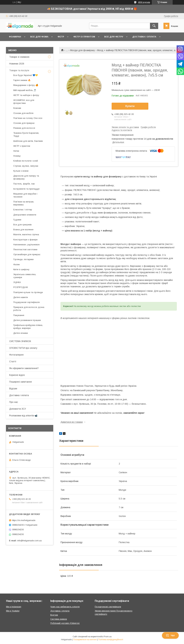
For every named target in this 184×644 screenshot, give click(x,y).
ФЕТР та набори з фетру (26, 95)
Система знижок (59, 619)
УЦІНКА (17, 282)
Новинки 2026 (17, 64)
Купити (130, 106)
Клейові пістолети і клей (26, 161)
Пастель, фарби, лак (24, 184)
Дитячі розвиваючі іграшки (27, 320)
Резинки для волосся (24, 128)
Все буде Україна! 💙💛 (26, 75)
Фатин (17, 264)
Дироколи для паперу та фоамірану (26, 177)
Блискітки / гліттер (23, 210)
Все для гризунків (22, 225)
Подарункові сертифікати (26, 302)
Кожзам (17, 108)
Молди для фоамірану (83, 50)
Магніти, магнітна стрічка (26, 234)
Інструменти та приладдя (26, 189)
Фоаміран (15, 37)
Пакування (19, 315)
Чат (170, 635)
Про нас (14, 402)
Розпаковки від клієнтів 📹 (23, 416)
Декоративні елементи (25, 215)
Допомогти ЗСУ (18, 409)
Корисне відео (17, 375)
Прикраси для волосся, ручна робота (29, 309)
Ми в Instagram (14, 607)
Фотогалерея (16, 355)
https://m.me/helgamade (24, 520)
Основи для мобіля (23, 113)
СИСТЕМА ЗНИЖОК (20, 341)
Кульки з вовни (21, 171)
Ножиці (17, 156)
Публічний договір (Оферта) (65, 623)
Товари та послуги (19, 70)
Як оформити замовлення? (24, 368)
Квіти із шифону (21, 269)
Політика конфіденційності (111, 640)
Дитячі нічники (21, 333)
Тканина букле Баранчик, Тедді (26, 134)
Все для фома (39, 37)
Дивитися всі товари (72, 422)
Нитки (16, 151)
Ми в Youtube (13, 611)
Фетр (61, 37)
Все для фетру (114, 37)
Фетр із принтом (84, 37)
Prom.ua (108, 637)
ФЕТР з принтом (22, 146)
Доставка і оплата (144, 37)
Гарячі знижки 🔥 (22, 80)
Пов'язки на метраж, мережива (24, 203)
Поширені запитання (20, 382)
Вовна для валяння (23, 230)
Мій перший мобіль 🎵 (25, 90)
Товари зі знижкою (19, 57)
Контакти (15, 45)
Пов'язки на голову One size (28, 118)
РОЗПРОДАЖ (21, 287)
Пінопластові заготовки (25, 249)
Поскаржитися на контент (85, 640)
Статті (13, 361)
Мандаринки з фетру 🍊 (26, 85)
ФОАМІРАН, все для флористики (24, 102)
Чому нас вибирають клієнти (65, 607)
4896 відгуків (144, 2)
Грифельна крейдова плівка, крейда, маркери (28, 327)
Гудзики (17, 220)
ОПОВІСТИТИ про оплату (23, 348)
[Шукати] (154, 26)
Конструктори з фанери (25, 240)
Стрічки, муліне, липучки (26, 166)
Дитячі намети (21, 297)
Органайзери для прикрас (27, 254)
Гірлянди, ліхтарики (23, 259)
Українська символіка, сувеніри (25, 276)
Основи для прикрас (24, 123)
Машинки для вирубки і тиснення (25, 195)
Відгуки (13, 389)
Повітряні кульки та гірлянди (28, 292)
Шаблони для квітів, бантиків (28, 141)
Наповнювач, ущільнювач (26, 245)
